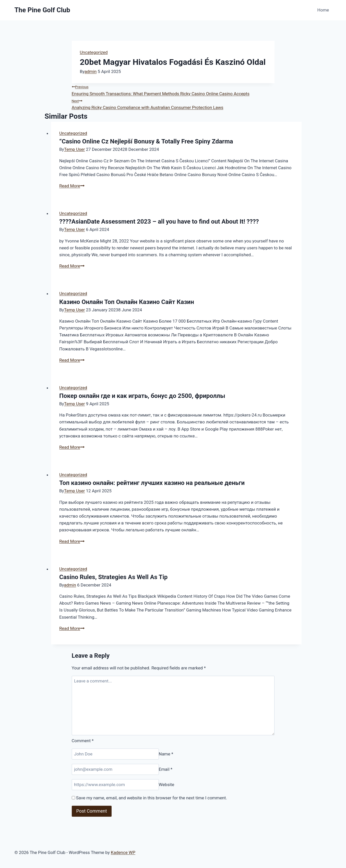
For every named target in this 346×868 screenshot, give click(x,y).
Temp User (75, 149)
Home (323, 10)
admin (91, 71)
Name (166, 754)
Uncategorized (94, 52)
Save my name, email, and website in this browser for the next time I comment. (152, 798)
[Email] (115, 769)
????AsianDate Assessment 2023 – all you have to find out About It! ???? (159, 222)
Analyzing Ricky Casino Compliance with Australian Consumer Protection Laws (173, 104)
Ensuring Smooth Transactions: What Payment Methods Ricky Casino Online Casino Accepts (173, 90)
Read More (72, 186)
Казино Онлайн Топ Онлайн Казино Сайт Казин (127, 302)
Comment (83, 741)
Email (166, 769)
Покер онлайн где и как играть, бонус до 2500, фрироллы (142, 396)
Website (167, 785)
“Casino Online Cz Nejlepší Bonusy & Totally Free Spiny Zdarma (146, 141)
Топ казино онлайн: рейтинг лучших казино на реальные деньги (152, 483)
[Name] (115, 754)
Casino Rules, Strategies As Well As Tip (113, 577)
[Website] (115, 785)
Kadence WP (123, 852)
